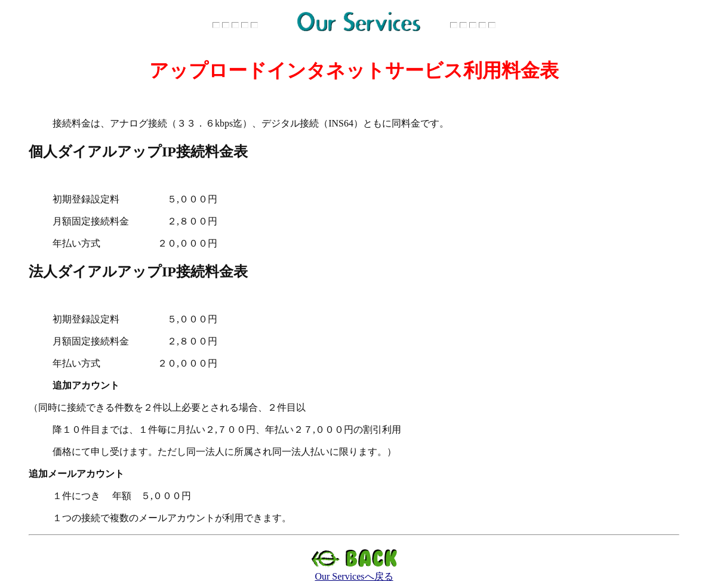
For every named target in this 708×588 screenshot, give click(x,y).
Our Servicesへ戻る (354, 572)
